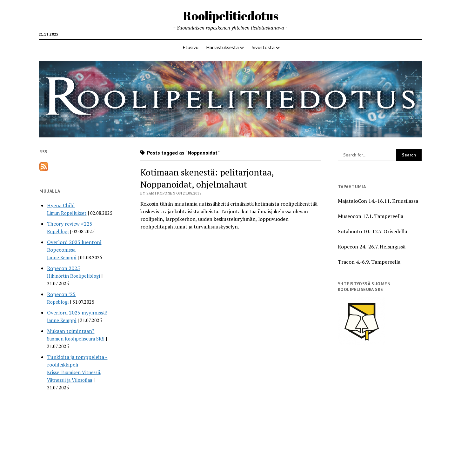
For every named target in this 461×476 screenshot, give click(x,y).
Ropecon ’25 (61, 294)
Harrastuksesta (222, 47)
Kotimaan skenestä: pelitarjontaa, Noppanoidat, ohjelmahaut (207, 178)
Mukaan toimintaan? (71, 331)
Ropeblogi (58, 231)
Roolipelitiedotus (231, 16)
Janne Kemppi (62, 258)
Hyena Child (61, 205)
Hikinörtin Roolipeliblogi (73, 276)
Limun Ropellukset (67, 213)
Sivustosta (263, 47)
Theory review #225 (70, 224)
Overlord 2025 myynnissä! (77, 313)
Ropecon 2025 (63, 268)
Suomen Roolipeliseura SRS (76, 339)
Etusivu (190, 47)
